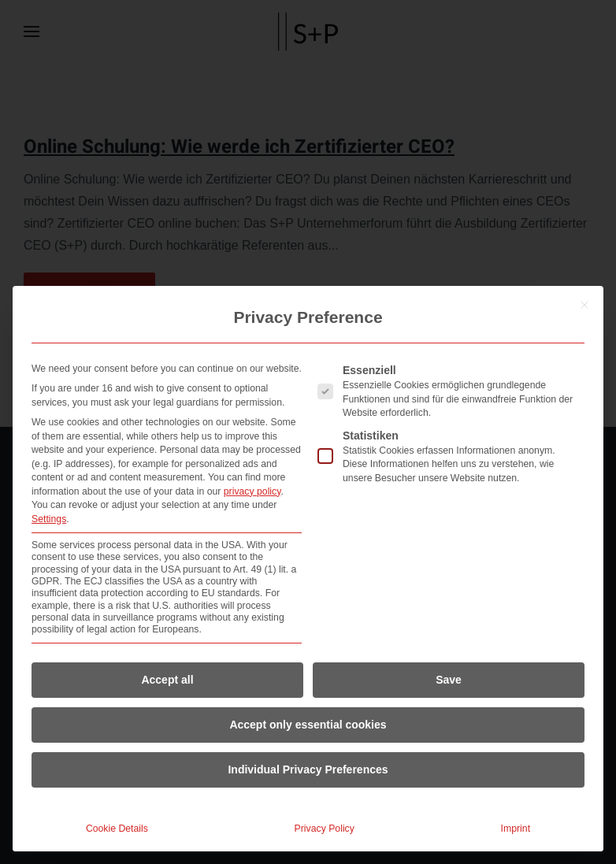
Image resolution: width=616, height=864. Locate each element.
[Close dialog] (584, 305)
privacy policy (252, 491)
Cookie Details (117, 829)
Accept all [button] (167, 680)
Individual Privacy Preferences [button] (308, 769)
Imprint (516, 829)
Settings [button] (49, 519)
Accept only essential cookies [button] (308, 725)
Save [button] (449, 680)
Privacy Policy (325, 829)
